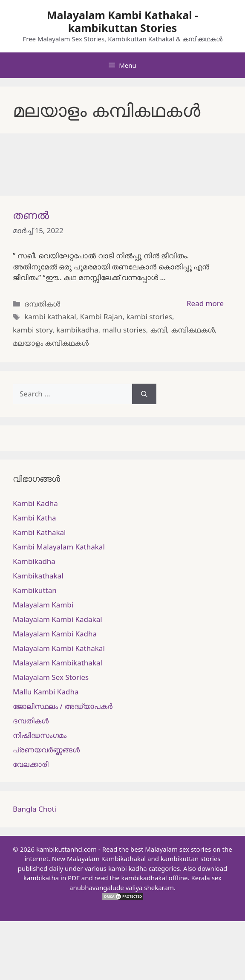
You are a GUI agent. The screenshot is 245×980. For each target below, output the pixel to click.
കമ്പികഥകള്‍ (193, 330)
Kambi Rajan (101, 317)
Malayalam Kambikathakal (58, 663)
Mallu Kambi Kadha (46, 692)
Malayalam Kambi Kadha (55, 634)
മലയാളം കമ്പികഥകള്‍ (51, 343)
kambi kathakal (50, 317)
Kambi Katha (34, 518)
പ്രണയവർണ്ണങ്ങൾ (46, 750)
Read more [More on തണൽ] (205, 303)
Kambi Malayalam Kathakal (59, 547)
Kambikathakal (38, 576)
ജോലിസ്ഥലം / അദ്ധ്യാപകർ (63, 706)
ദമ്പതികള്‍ (42, 304)
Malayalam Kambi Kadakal (58, 619)
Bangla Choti (35, 809)
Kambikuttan (35, 590)
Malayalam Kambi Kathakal (59, 648)
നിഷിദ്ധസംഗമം (40, 735)
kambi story (33, 330)
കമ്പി (159, 330)
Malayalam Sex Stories (51, 677)
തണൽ (31, 215)
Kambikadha (34, 561)
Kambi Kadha (35, 503)
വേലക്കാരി (31, 764)
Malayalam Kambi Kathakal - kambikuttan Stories (122, 21)
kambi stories (149, 317)
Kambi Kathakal (39, 532)
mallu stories (124, 330)
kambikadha (77, 330)
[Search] (144, 394)
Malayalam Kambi (43, 605)
